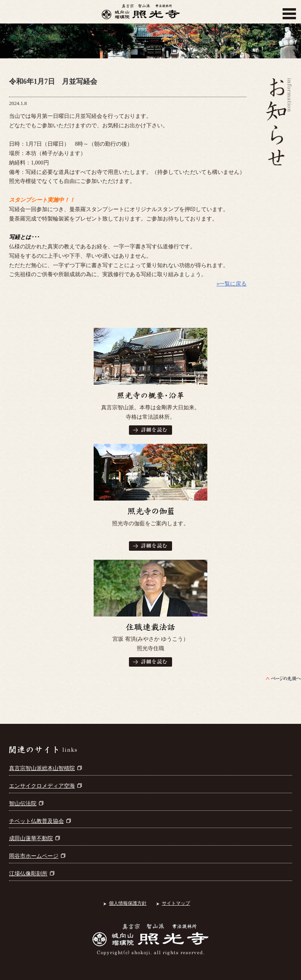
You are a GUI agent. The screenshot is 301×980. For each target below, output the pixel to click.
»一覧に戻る (231, 284)
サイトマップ (176, 903)
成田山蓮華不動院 (34, 838)
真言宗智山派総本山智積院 (45, 768)
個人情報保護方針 (128, 903)
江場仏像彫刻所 (32, 874)
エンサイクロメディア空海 (45, 786)
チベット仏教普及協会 (40, 821)
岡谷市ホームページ (37, 856)
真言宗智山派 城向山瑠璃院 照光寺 (141, 14)
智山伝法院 (26, 804)
